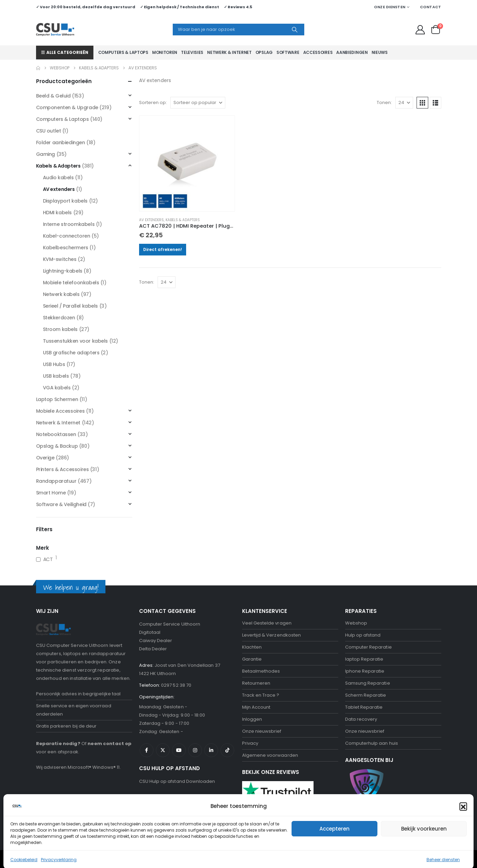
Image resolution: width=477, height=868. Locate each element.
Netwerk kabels (61, 294)
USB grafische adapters (71, 353)
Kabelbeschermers (66, 248)
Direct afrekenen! (163, 249)
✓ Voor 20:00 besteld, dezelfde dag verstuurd (86, 7)
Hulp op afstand (363, 635)
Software (288, 52)
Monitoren (165, 52)
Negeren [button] (385, 859)
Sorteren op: (153, 102)
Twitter (163, 750)
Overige (45, 458)
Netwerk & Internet (229, 52)
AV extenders (151, 220)
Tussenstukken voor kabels (76, 341)
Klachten (252, 647)
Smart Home (51, 493)
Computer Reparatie (368, 647)
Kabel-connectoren (67, 236)
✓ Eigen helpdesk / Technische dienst (180, 7)
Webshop (356, 623)
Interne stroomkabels (69, 224)
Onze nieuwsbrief (262, 731)
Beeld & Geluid (53, 96)
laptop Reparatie (364, 659)
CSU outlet (49, 131)
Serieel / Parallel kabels (71, 306)
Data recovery (361, 719)
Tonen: (384, 102)
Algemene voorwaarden (270, 755)
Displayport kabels (65, 201)
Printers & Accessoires (63, 469)
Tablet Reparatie (364, 707)
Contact (431, 7)
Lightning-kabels (63, 271)
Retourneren (256, 683)
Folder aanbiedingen (61, 142)
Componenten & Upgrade (67, 107)
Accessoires (318, 52)
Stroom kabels (60, 329)
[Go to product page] (187, 163)
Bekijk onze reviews (264, 818)
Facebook (147, 750)
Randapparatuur (56, 481)
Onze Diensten (390, 7)
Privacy (250, 743)
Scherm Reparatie (366, 695)
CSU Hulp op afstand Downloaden (177, 781)
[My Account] (420, 30)
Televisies (192, 52)
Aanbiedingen (352, 52)
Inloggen (252, 719)
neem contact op (110, 744)
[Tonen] (404, 103)
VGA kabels (57, 388)
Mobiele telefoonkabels (71, 283)
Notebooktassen (56, 434)
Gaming (46, 154)
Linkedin (211, 750)
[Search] (295, 30)
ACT (48, 559)
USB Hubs (54, 364)
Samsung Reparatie (368, 683)
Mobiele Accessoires (60, 411)
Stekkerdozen (59, 318)
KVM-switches (60, 259)
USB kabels (56, 376)
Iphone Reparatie (365, 671)
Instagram (195, 750)
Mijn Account (256, 707)
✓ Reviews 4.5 (238, 7)
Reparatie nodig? (58, 744)
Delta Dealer (153, 649)
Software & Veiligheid (61, 504)
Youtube (179, 750)
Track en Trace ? (261, 695)
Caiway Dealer (156, 641)
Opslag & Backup (57, 446)
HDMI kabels (57, 213)
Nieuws (380, 52)
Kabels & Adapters (183, 220)
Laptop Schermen (57, 399)
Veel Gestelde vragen (267, 623)
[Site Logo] (55, 30)
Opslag (264, 52)
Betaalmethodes (261, 671)
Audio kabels (58, 178)
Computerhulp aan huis (372, 743)
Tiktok (227, 750)
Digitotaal (150, 632)
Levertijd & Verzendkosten (272, 635)
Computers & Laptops (123, 52)
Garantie (252, 659)
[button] (422, 103)
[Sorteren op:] (198, 103)
